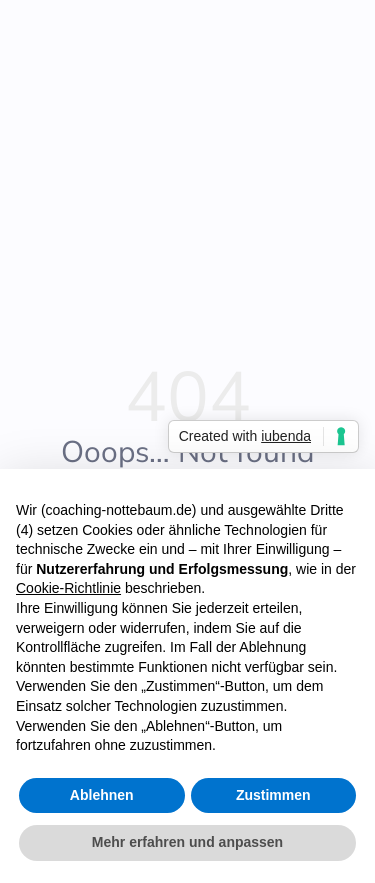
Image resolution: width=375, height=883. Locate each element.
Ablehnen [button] (102, 795)
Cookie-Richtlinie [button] (68, 589)
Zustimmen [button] (273, 795)
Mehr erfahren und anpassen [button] (187, 843)
